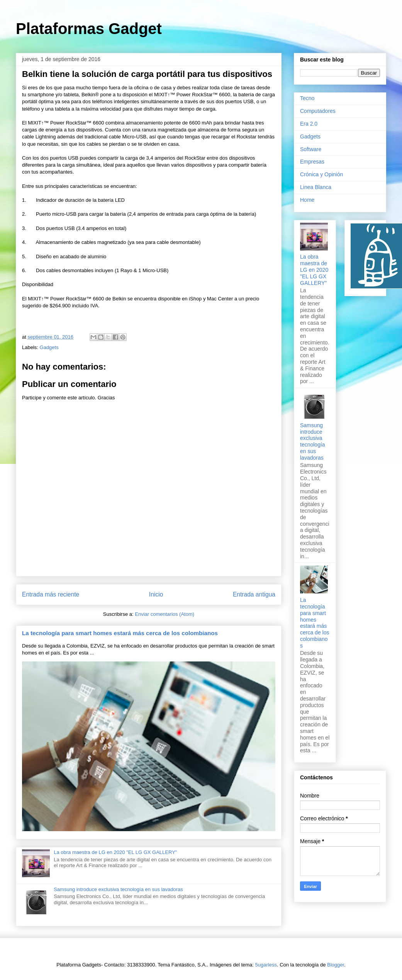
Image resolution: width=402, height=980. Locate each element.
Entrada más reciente (51, 594)
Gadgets (49, 347)
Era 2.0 (309, 124)
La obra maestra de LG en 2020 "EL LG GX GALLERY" (115, 852)
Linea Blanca (316, 187)
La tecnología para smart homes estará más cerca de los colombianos (120, 633)
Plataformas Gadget (89, 29)
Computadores (318, 111)
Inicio (156, 594)
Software (311, 149)
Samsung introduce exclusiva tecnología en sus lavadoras (118, 889)
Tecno (307, 98)
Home (307, 200)
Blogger (336, 965)
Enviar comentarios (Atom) (165, 614)
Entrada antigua (254, 594)
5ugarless (266, 965)
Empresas (312, 162)
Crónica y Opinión (321, 174)
